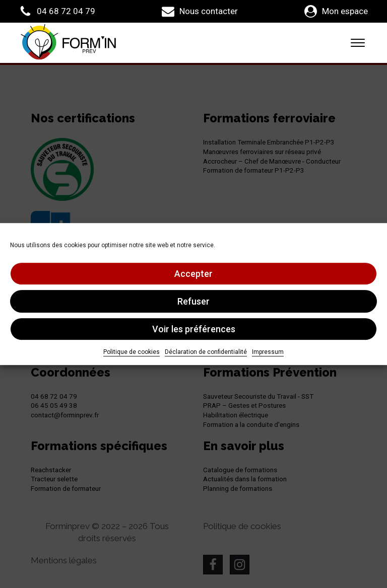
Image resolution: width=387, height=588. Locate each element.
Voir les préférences (194, 329)
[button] (57, 11)
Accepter (193, 274)
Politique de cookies (132, 352)
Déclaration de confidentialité (206, 352)
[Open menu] (358, 43)
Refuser (193, 301)
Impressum (268, 352)
